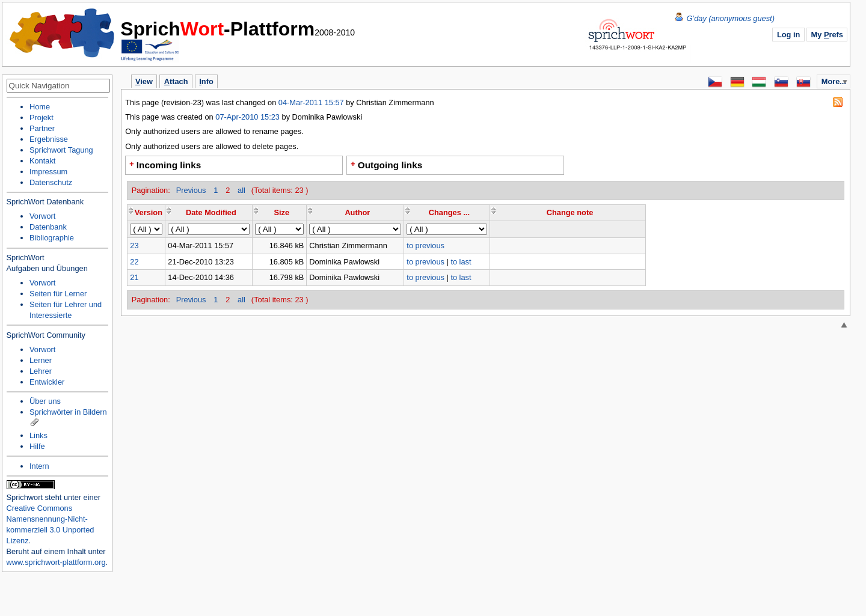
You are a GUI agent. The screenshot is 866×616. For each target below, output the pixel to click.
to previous (425, 245)
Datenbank (48, 227)
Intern (39, 466)
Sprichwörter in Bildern (68, 412)
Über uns (45, 401)
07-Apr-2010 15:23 (247, 117)
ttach (176, 81)
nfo (206, 81)
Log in (788, 35)
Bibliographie (52, 238)
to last (461, 262)
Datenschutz (51, 182)
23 (134, 245)
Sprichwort (25, 497)
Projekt (41, 117)
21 (134, 277)
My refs (827, 35)
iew (144, 81)
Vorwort (42, 216)
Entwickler (47, 382)
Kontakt (42, 161)
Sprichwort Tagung (61, 150)
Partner (42, 128)
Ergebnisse (49, 139)
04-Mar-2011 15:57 (312, 102)
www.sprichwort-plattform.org (56, 562)
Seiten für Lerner (58, 294)
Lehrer (41, 371)
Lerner (41, 360)
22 (134, 262)
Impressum (48, 172)
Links (38, 435)
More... (834, 81)
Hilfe (37, 446)
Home (63, 33)
